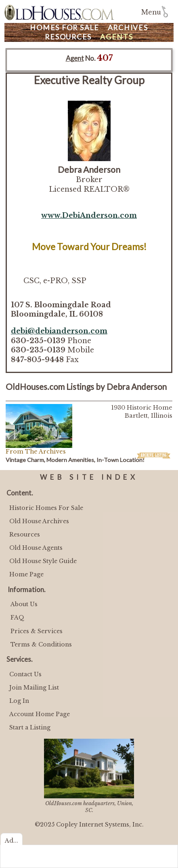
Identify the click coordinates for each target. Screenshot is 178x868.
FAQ (17, 617)
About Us (24, 604)
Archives (128, 28)
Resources (68, 37)
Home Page (26, 574)
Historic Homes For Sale (46, 508)
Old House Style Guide (43, 561)
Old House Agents (36, 548)
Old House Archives (39, 521)
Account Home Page (40, 714)
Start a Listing (30, 727)
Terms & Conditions (41, 644)
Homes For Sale (65, 28)
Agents (117, 37)
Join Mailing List (34, 688)
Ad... (12, 841)
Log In (19, 701)
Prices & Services (37, 631)
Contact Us (25, 674)
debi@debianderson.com (59, 331)
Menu (151, 12)
